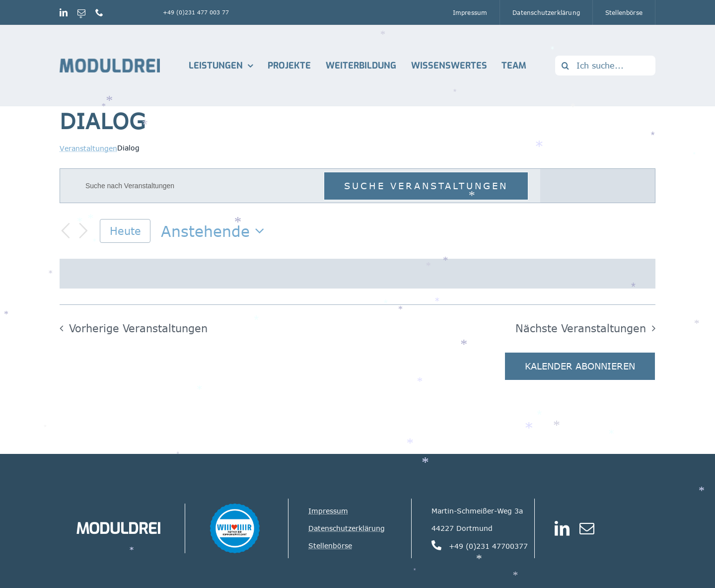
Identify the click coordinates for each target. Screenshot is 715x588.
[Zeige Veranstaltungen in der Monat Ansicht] (600, 186)
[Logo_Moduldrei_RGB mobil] (110, 63)
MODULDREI (118, 528)
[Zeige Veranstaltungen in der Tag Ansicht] (635, 186)
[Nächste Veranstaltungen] (83, 231)
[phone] (99, 12)
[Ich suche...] (605, 66)
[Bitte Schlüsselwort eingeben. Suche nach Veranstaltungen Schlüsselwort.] (199, 186)
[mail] (81, 12)
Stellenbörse (330, 546)
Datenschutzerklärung (347, 528)
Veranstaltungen (88, 148)
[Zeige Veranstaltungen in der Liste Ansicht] (563, 186)
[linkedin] (64, 12)
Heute (125, 231)
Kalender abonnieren (580, 366)
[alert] (357, 274)
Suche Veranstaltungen (426, 186)
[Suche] (565, 66)
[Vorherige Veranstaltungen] (66, 231)
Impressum (328, 511)
